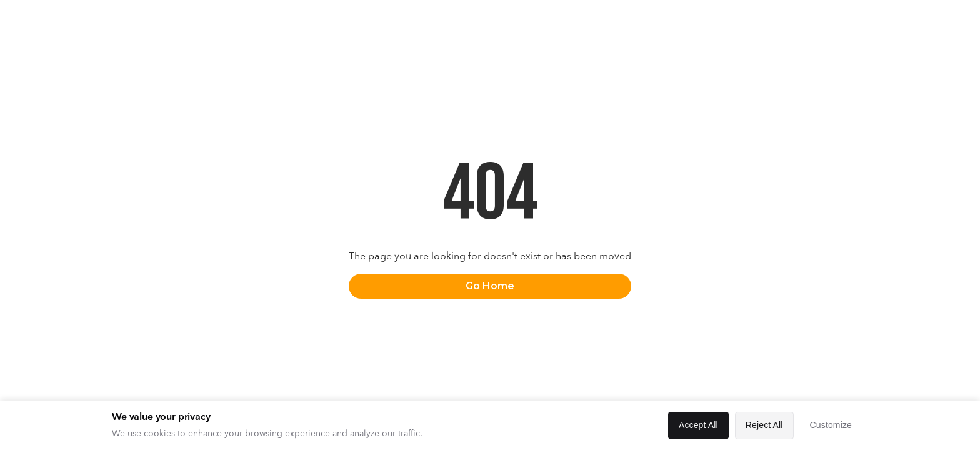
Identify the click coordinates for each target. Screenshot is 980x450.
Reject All (764, 425)
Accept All (698, 425)
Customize (831, 425)
